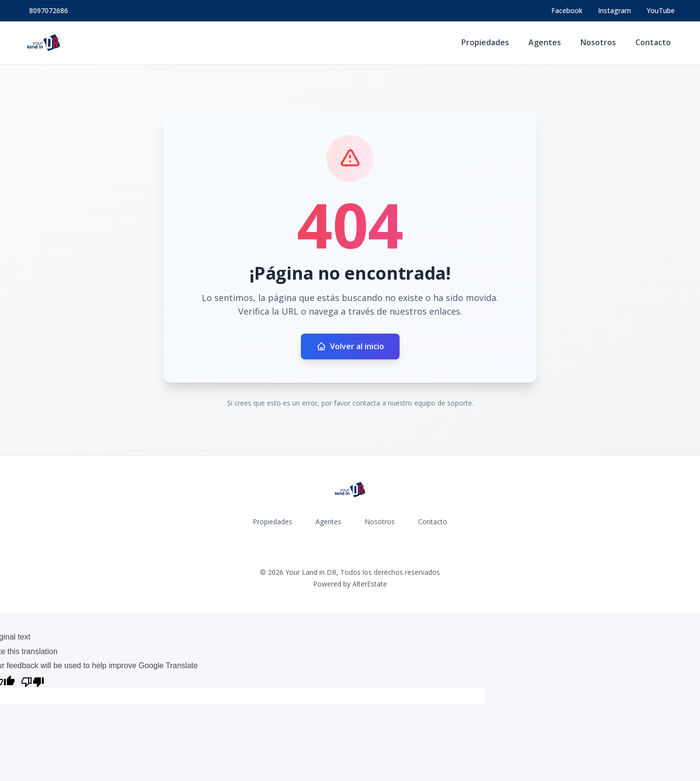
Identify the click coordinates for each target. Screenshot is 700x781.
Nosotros (598, 42)
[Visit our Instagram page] (614, 11)
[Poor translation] (33, 681)
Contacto (653, 42)
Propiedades (485, 42)
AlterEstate (370, 584)
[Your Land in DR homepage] (44, 43)
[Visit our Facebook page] (567, 11)
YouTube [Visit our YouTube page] (661, 10)
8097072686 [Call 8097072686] (49, 10)
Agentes (545, 42)
